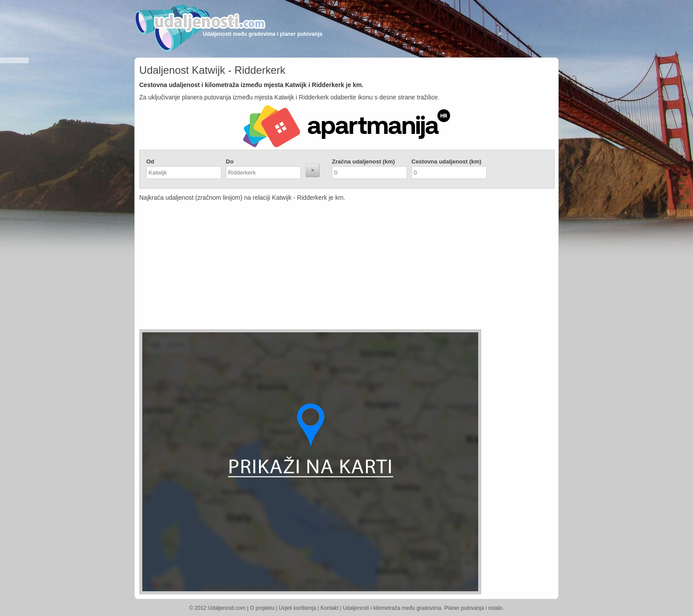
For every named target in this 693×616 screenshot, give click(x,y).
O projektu (262, 608)
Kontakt (329, 608)
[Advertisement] (294, 267)
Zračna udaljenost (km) (363, 162)
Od (150, 162)
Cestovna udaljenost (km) (446, 162)
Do (230, 162)
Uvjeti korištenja (298, 608)
